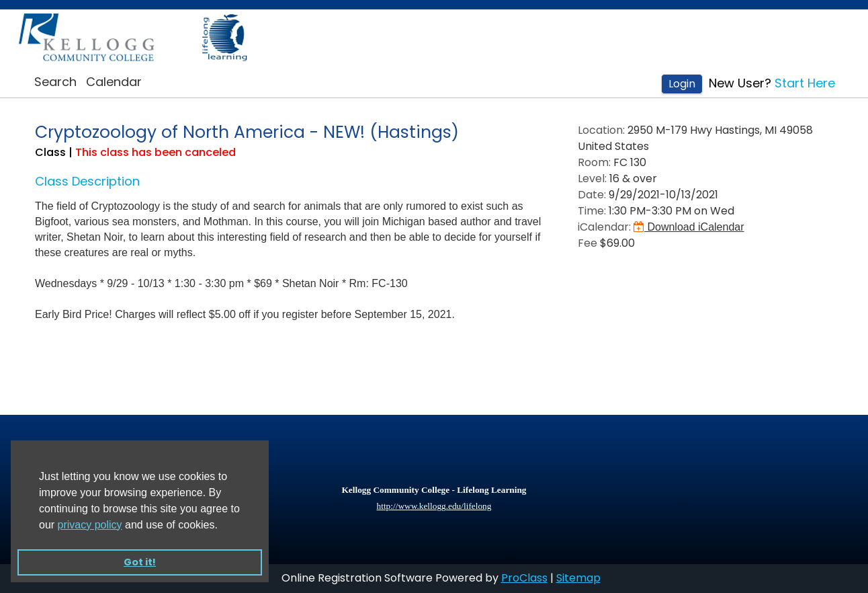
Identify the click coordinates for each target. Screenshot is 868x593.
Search (55, 82)
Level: (592, 179)
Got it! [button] (140, 562)
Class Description (87, 181)
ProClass (524, 578)
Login (682, 84)
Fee (588, 243)
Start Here (805, 83)
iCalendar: (604, 227)
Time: (592, 211)
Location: (601, 130)
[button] (222, 526)
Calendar (114, 82)
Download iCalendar (689, 227)
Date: (592, 195)
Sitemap (578, 578)
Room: (594, 162)
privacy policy (90, 525)
